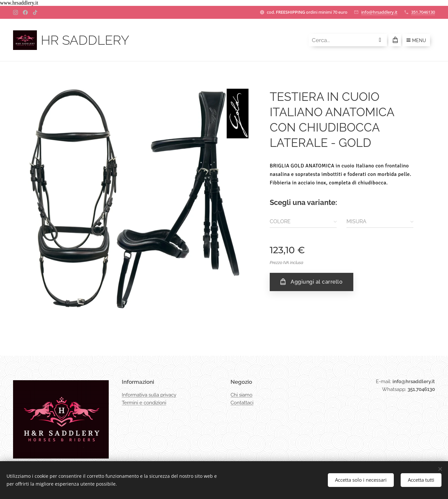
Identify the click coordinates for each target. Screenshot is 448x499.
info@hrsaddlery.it (379, 12)
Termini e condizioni (144, 403)
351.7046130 (423, 12)
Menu (416, 40)
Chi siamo (241, 395)
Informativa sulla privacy (149, 395)
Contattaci (242, 403)
